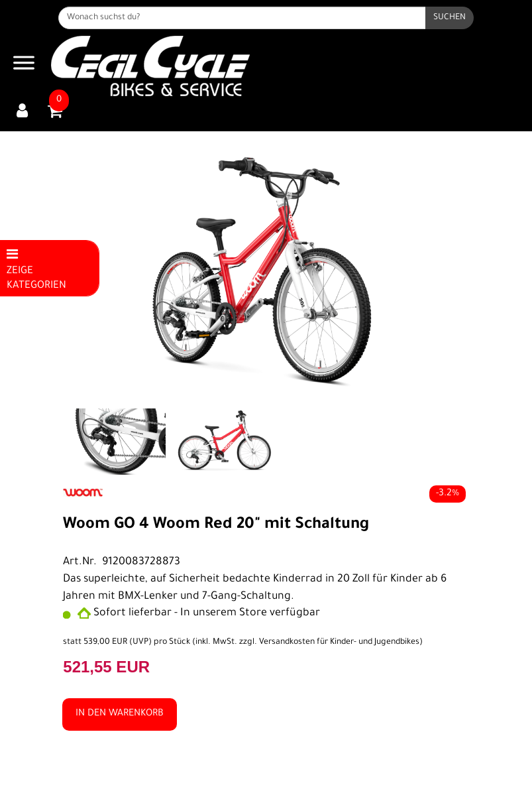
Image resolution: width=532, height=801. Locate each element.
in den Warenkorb (120, 714)
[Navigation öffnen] (24, 66)
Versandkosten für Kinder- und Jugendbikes (339, 643)
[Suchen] (450, 18)
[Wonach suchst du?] (242, 18)
